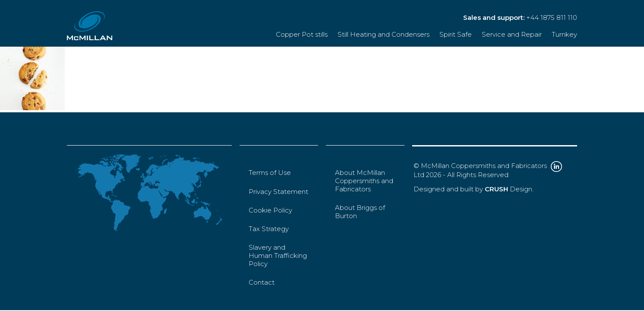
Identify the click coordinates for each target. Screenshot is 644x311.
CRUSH (496, 189)
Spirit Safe (456, 34)
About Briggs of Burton (360, 212)
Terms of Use (270, 173)
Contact (262, 282)
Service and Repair (512, 34)
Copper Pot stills (302, 34)
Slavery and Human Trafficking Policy (278, 255)
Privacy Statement (278, 192)
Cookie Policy (270, 210)
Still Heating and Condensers (384, 34)
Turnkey (564, 34)
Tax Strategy (269, 229)
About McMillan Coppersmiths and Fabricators (364, 181)
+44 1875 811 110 (552, 17)
